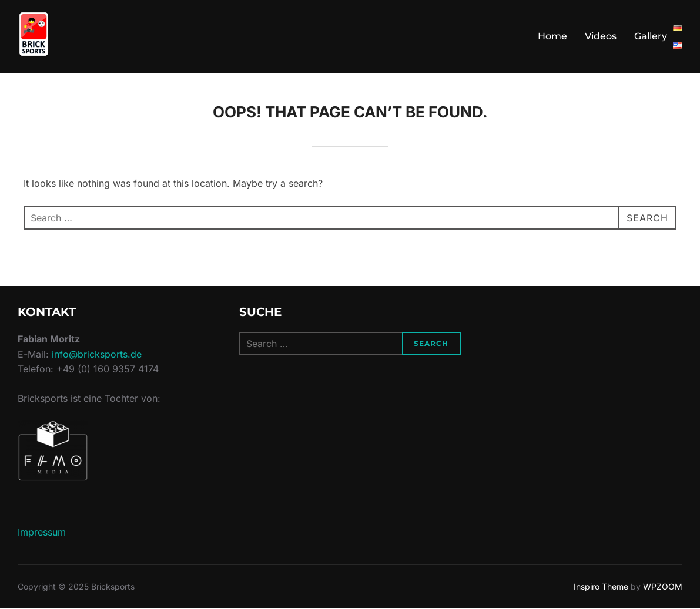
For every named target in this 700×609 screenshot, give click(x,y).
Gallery (651, 36)
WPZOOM (663, 586)
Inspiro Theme (601, 586)
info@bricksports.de (97, 354)
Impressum (42, 532)
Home (552, 36)
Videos (601, 36)
